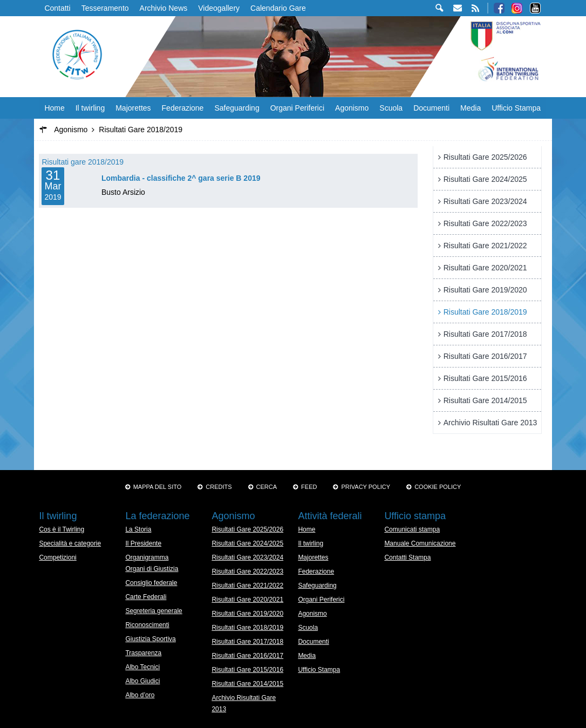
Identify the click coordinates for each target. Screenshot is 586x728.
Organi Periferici (297, 108)
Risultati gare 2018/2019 (83, 162)
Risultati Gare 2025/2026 (485, 157)
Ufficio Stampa (516, 108)
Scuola (391, 108)
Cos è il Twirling (62, 529)
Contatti (57, 8)
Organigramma (147, 557)
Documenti (431, 108)
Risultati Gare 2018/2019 (485, 312)
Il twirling (90, 108)
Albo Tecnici (142, 667)
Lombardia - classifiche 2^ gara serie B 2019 (181, 178)
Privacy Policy (366, 487)
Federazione (183, 108)
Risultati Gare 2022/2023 (485, 223)
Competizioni (57, 557)
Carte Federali (146, 597)
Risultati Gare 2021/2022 (485, 246)
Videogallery (219, 8)
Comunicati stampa (412, 529)
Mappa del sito (158, 487)
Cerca (267, 487)
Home (54, 108)
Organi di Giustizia (152, 569)
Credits (219, 487)
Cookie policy (438, 487)
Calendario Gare (278, 8)
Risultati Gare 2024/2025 (485, 179)
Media (471, 108)
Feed (309, 487)
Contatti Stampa (407, 557)
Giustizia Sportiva (150, 639)
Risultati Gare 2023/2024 (485, 201)
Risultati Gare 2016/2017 (485, 356)
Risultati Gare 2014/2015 (485, 400)
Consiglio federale (151, 583)
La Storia (138, 529)
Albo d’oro (140, 695)
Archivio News (164, 8)
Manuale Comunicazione (420, 543)
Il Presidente (143, 543)
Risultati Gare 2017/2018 (485, 334)
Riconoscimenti (147, 625)
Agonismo (352, 108)
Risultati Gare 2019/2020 (485, 290)
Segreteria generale (154, 611)
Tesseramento (105, 8)
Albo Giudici (142, 681)
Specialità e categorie (70, 543)
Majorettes (133, 108)
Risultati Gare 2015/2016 (485, 378)
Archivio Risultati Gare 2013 (490, 423)
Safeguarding (237, 108)
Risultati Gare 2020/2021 (485, 268)
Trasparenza (143, 653)
